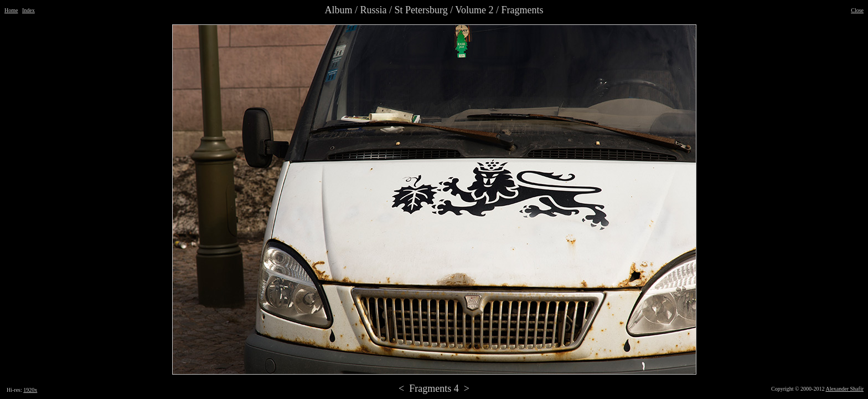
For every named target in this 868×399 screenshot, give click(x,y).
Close (857, 10)
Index (29, 10)
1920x (30, 390)
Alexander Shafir (844, 389)
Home (11, 10)
